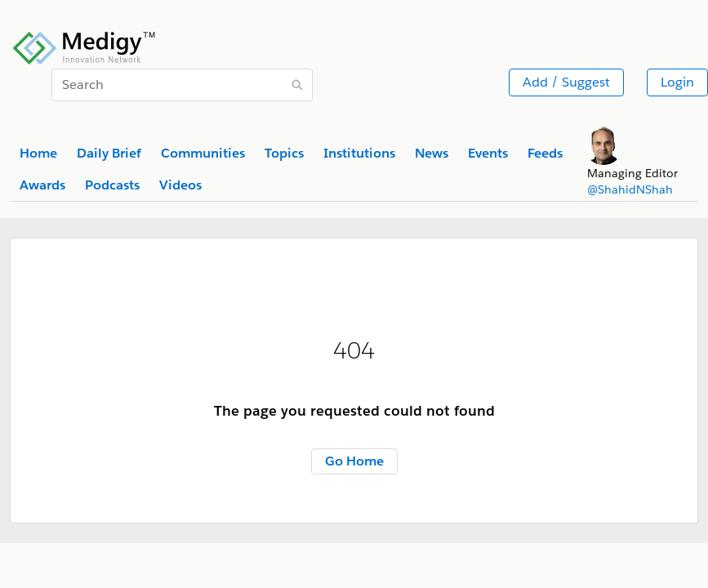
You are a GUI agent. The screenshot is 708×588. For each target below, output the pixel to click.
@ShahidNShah (630, 189)
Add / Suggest (566, 82)
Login (677, 82)
